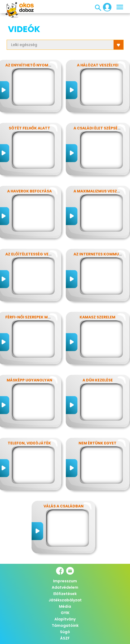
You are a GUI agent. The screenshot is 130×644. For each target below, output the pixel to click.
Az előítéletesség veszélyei (34, 254)
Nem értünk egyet (97, 443)
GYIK (65, 613)
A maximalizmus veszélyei (100, 191)
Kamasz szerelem (97, 317)
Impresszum (65, 581)
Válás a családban (64, 506)
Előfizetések (65, 594)
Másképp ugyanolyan (29, 380)
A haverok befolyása (29, 191)
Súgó (65, 632)
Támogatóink (65, 625)
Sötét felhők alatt (29, 128)
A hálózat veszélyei (98, 65)
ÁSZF (65, 638)
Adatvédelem (65, 587)
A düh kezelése (98, 380)
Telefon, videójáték (29, 443)
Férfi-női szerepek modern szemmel (43, 317)
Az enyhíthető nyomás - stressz (40, 65)
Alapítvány (65, 619)
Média (65, 606)
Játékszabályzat (65, 600)
